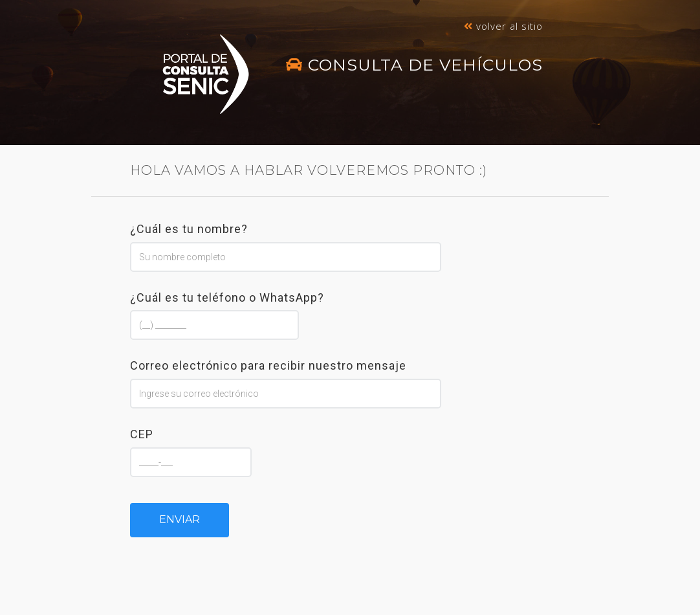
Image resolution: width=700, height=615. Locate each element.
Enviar (180, 520)
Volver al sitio (503, 26)
